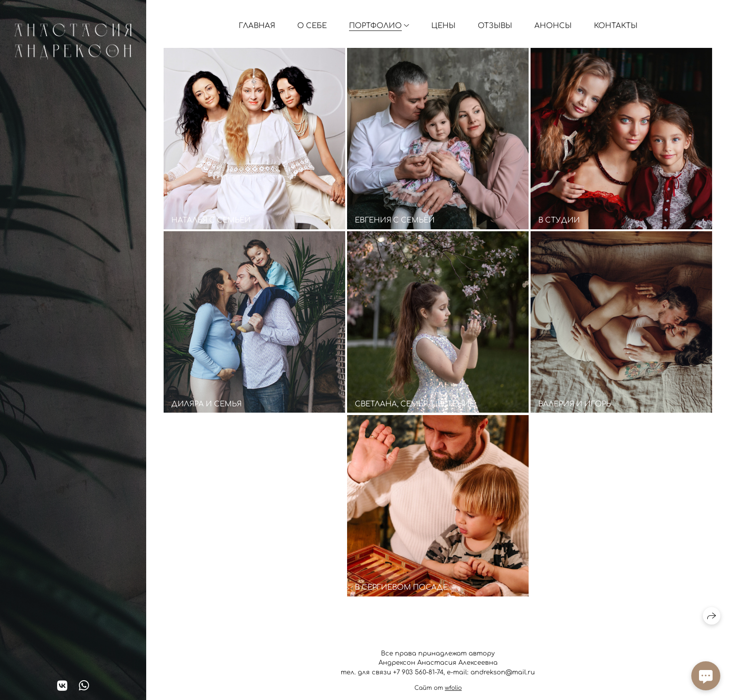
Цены (443, 26)
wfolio (453, 688)
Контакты (616, 26)
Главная (257, 26)
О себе (312, 26)
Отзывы (495, 26)
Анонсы (553, 26)
